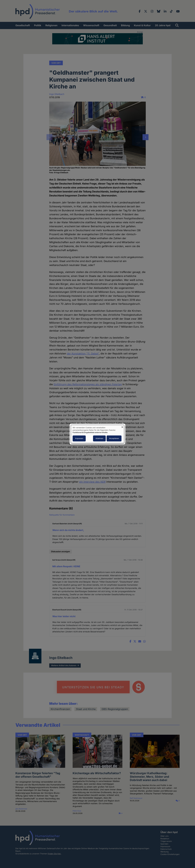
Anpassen (79, 438)
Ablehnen (99, 438)
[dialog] (97, 434)
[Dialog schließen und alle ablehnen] (122, 426)
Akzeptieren (114, 438)
